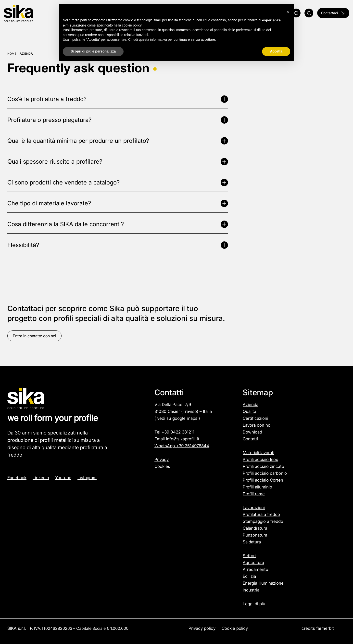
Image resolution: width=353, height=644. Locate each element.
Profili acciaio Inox (260, 460)
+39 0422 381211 (179, 432)
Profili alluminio (257, 487)
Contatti (250, 439)
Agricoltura (253, 563)
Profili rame (254, 494)
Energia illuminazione (263, 583)
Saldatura (252, 542)
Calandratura (255, 528)
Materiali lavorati (258, 453)
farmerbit (325, 628)
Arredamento (255, 569)
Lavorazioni (254, 508)
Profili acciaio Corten (263, 480)
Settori (249, 556)
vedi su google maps (177, 418)
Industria (251, 590)
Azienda (251, 405)
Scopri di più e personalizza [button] (93, 51)
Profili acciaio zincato (263, 466)
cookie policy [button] (132, 25)
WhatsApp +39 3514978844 (182, 446)
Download (252, 432)
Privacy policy (203, 628)
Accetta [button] (276, 51)
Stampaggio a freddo (263, 521)
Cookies (162, 466)
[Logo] (32, 14)
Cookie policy (235, 628)
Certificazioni (255, 418)
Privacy (162, 460)
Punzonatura (255, 535)
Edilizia (249, 576)
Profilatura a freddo (261, 514)
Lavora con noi (257, 425)
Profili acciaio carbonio (265, 473)
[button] (288, 12)
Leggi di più (254, 604)
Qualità (249, 411)
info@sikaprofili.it (183, 439)
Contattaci (333, 13)
